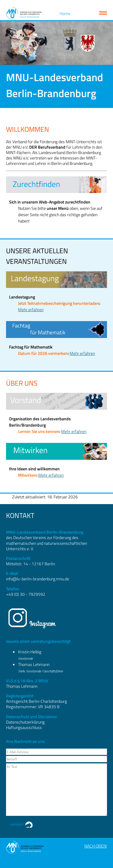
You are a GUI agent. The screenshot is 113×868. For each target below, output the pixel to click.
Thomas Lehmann (34, 664)
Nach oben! (96, 846)
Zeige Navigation (103, 13)
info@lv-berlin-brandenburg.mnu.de (38, 579)
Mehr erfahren (31, 309)
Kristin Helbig (30, 652)
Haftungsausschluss (24, 727)
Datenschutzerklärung (25, 722)
